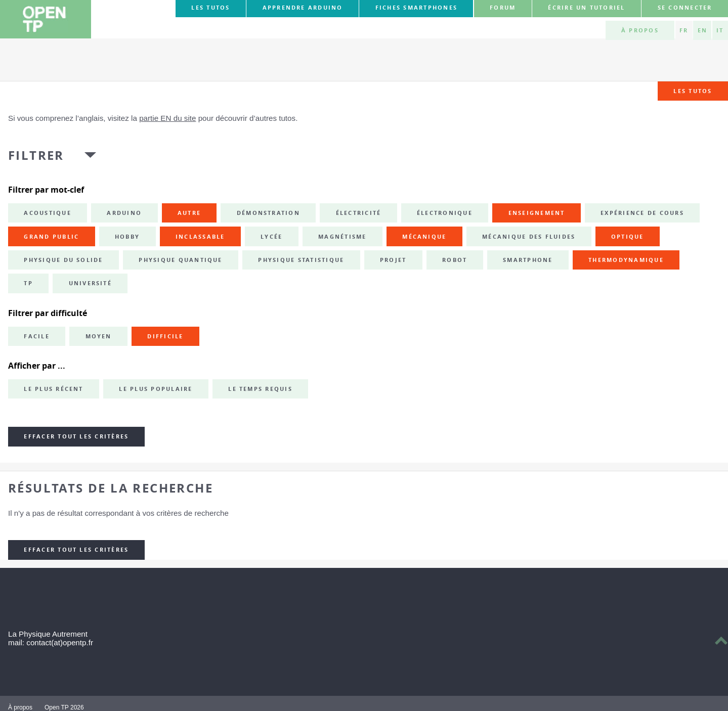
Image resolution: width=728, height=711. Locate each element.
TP (28, 283)
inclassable (200, 237)
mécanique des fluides (529, 237)
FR (684, 30)
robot (455, 260)
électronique (445, 213)
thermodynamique (626, 260)
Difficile (165, 336)
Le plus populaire (156, 389)
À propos (640, 30)
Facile (36, 336)
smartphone (528, 260)
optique (628, 237)
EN (702, 30)
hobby (127, 237)
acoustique (47, 213)
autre (189, 213)
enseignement (537, 213)
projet (393, 260)
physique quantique (180, 260)
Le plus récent (53, 389)
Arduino (124, 213)
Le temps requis (260, 389)
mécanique (424, 237)
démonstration (268, 213)
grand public (51, 237)
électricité (359, 213)
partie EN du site (167, 118)
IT (720, 30)
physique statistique (301, 260)
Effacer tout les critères (76, 436)
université (90, 283)
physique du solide (63, 260)
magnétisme (342, 237)
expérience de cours (642, 213)
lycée (271, 237)
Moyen (99, 336)
